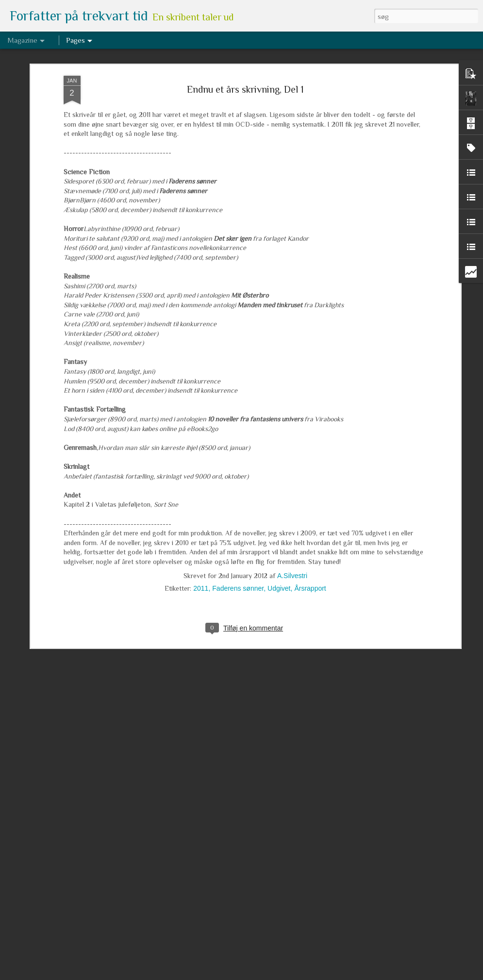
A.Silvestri (292, 504)
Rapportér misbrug (315, 975)
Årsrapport (310, 517)
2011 (201, 517)
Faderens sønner (238, 517)
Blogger (281, 975)
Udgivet (279, 517)
